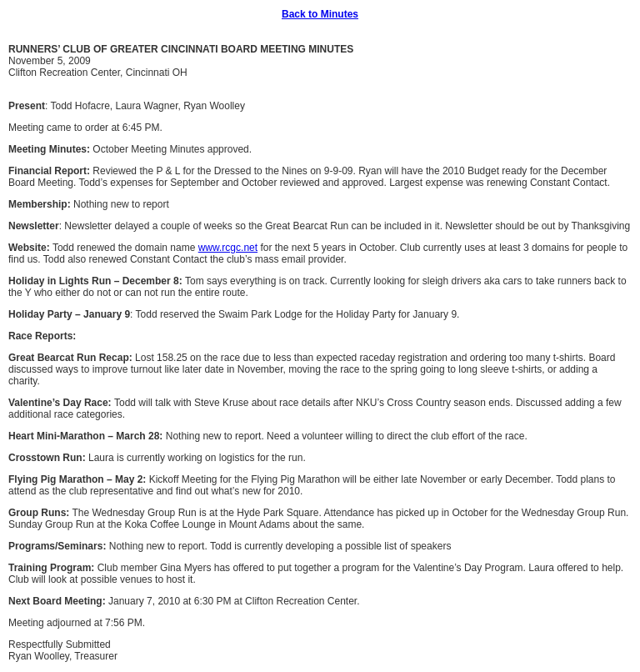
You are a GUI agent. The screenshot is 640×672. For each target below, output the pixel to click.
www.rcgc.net (228, 248)
